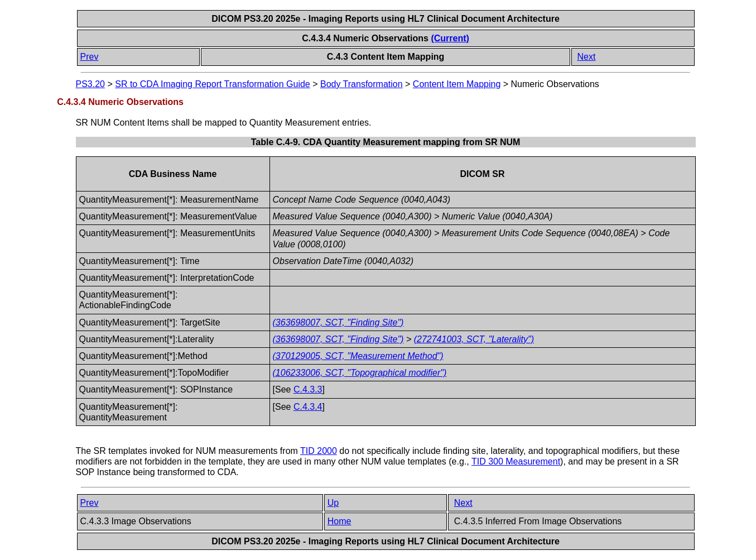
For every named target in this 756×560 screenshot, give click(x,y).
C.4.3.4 (308, 407)
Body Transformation (362, 84)
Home (340, 521)
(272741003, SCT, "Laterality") (474, 339)
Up (333, 503)
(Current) (450, 38)
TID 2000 (319, 451)
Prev (90, 57)
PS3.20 (90, 84)
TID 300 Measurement (516, 461)
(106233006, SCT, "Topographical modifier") (360, 373)
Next (586, 57)
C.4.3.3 (308, 389)
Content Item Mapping (457, 84)
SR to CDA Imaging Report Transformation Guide (213, 84)
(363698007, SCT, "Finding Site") (338, 322)
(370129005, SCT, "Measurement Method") (358, 356)
